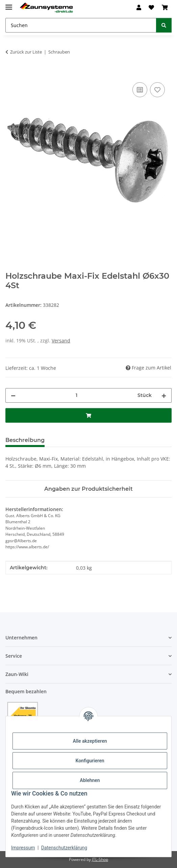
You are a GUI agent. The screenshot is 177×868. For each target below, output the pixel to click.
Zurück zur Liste (26, 52)
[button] (139, 7)
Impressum (23, 848)
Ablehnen (90, 780)
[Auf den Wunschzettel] (157, 90)
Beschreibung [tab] (25, 440)
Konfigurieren (90, 761)
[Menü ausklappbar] (9, 4)
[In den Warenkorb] (11, 73)
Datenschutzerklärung (64, 848)
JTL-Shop (100, 859)
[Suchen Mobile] (81, 25)
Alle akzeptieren (90, 741)
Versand (61, 341)
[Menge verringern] (13, 395)
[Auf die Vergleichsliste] (140, 90)
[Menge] (77, 395)
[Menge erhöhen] (164, 395)
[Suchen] (164, 25)
